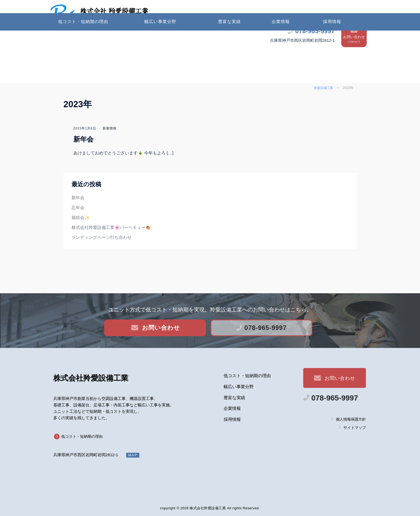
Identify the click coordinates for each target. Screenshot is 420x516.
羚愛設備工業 (91, 378)
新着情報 (110, 147)
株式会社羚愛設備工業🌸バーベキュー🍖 (111, 246)
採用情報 (332, 41)
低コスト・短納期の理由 (83, 41)
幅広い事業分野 (160, 41)
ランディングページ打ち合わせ (102, 256)
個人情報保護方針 (351, 419)
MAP (133, 455)
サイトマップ (355, 428)
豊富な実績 (229, 41)
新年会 (83, 158)
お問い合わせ (354, 21)
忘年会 (78, 227)
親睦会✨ (81, 237)
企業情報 (281, 41)
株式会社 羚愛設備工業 (133, 12)
